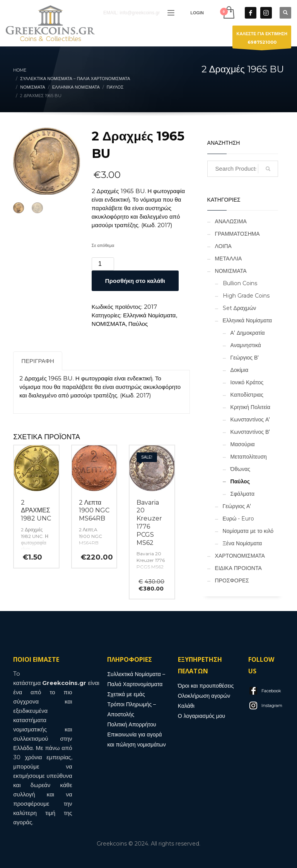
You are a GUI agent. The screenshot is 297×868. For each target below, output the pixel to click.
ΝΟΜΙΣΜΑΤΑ (109, 324)
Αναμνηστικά (246, 345)
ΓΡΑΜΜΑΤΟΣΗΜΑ (237, 234)
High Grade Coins (246, 296)
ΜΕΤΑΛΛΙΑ (229, 259)
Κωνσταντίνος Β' (250, 432)
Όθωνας (240, 469)
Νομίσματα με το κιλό (248, 531)
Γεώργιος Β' (245, 358)
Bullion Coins (240, 283)
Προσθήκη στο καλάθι (135, 281)
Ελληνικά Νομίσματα (149, 315)
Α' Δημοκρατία (248, 333)
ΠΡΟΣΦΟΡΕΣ (232, 580)
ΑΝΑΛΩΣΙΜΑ (231, 221)
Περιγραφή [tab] (38, 361)
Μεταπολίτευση (249, 457)
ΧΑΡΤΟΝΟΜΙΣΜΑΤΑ (240, 556)
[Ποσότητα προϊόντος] (103, 264)
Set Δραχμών (240, 308)
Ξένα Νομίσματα (242, 543)
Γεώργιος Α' (237, 506)
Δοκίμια (240, 370)
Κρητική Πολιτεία (250, 407)
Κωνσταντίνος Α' (250, 419)
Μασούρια (243, 444)
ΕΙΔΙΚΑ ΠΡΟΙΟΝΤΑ (238, 568)
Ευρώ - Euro (239, 519)
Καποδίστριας (247, 395)
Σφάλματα (242, 494)
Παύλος (138, 324)
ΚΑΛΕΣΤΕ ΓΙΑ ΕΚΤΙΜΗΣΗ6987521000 (262, 40)
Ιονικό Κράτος (247, 382)
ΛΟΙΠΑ (223, 246)
